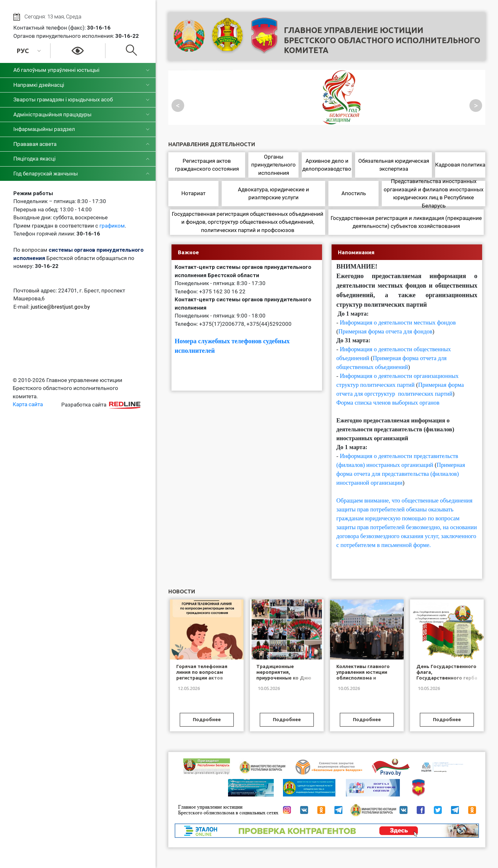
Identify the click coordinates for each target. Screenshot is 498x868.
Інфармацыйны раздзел (44, 129)
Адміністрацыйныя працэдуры (52, 114)
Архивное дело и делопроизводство (327, 165)
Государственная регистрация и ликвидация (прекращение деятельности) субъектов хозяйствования (406, 222)
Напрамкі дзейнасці (39, 85)
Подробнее (207, 719)
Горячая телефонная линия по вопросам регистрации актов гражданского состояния (202, 678)
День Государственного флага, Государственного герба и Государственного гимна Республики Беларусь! (447, 681)
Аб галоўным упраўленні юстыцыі (56, 70)
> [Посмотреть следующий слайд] (476, 106)
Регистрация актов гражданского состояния (207, 165)
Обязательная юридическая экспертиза (394, 165)
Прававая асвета (35, 144)
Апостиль (354, 193)
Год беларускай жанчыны (46, 174)
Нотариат (193, 193)
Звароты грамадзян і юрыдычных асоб (63, 99)
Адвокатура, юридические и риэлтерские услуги (273, 194)
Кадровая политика (460, 165)
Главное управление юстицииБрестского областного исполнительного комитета (382, 40)
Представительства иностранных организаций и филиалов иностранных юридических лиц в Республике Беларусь (434, 194)
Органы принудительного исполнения (273, 165)
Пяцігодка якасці (34, 159)
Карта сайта (28, 404)
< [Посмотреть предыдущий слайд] (178, 106)
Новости (182, 591)
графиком (112, 226)
